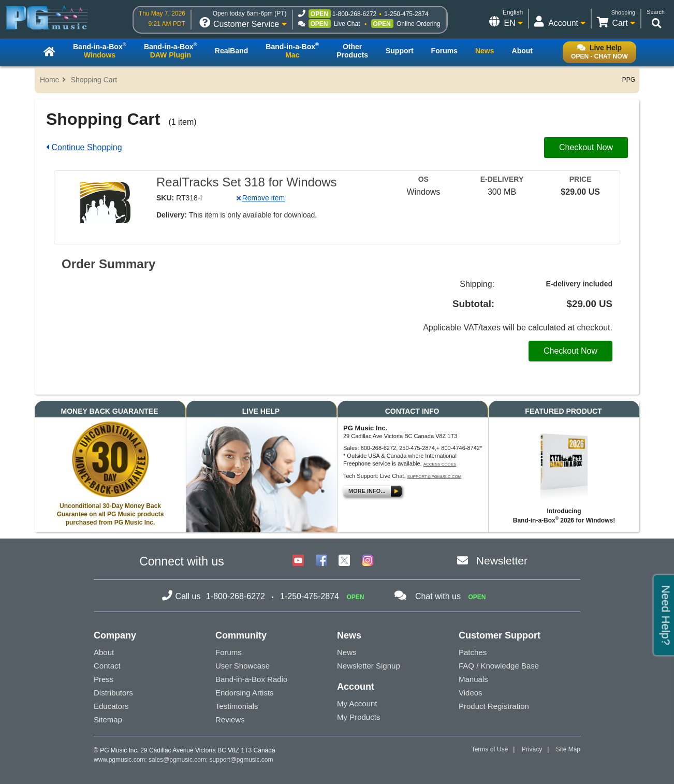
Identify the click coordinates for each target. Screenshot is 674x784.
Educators (111, 706)
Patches (473, 652)
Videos (471, 693)
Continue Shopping (86, 147)
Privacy (532, 749)
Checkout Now (586, 147)
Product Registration (494, 706)
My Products (358, 717)
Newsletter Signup (369, 666)
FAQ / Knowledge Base (499, 666)
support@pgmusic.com (435, 477)
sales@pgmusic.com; (179, 760)
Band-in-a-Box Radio (251, 679)
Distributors (113, 693)
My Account (357, 703)
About (104, 652)
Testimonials (237, 706)
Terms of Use (490, 749)
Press (104, 679)
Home (49, 80)
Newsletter (502, 561)
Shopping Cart (94, 80)
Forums (229, 652)
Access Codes (440, 464)
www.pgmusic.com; (120, 760)
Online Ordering (419, 24)
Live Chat (347, 24)
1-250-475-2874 (406, 14)
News (347, 652)
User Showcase (243, 666)
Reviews (230, 720)
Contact (107, 666)
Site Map (568, 749)
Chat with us (438, 596)
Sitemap (108, 720)
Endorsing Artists (245, 693)
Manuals (473, 679)
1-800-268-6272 (354, 14)
